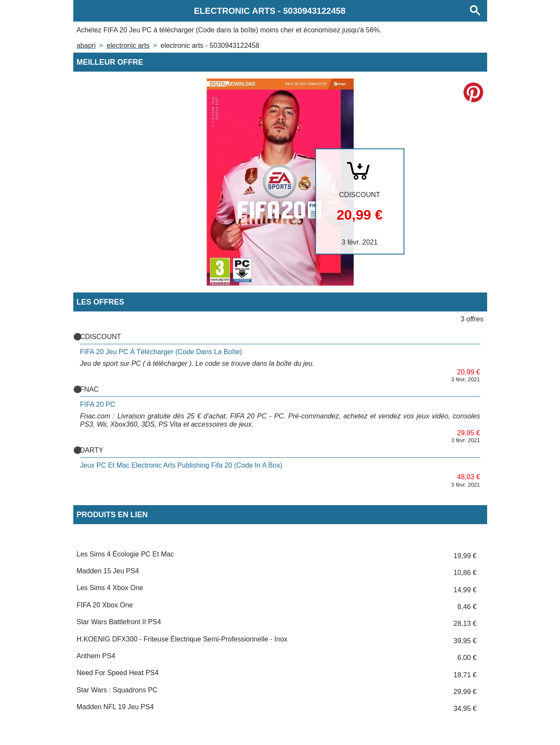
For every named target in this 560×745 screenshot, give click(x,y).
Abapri (86, 46)
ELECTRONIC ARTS (128, 46)
